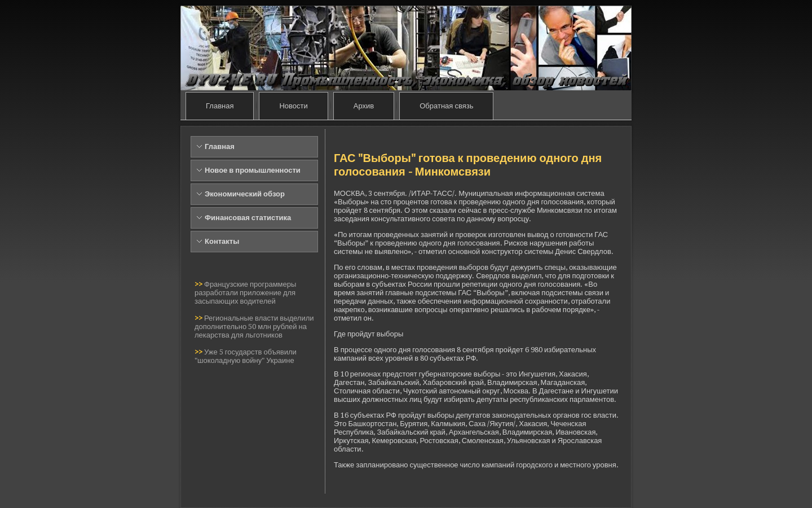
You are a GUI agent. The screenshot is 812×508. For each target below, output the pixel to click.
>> (199, 284)
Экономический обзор (245, 194)
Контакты (222, 241)
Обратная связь (446, 106)
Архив (364, 106)
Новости (293, 106)
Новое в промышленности (253, 170)
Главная (220, 106)
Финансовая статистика (248, 218)
